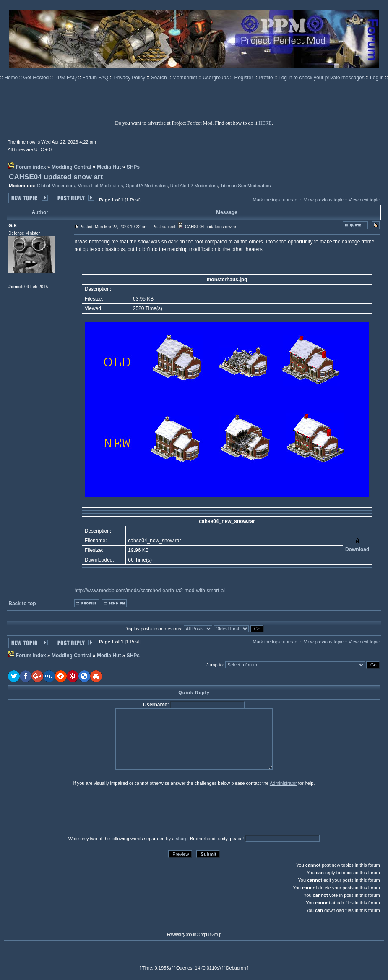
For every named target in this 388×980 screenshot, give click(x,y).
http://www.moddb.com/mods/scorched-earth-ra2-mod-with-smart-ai (150, 591)
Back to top (22, 604)
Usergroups (216, 78)
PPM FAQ (66, 78)
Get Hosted (37, 78)
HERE (265, 123)
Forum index (31, 167)
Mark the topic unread (275, 200)
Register (245, 78)
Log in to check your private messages (322, 78)
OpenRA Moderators (146, 186)
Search (160, 78)
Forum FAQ (96, 78)
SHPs (133, 167)
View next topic (364, 200)
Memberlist (185, 78)
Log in (377, 78)
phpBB (191, 934)
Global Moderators (56, 186)
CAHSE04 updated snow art (56, 177)
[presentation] (73, 810)
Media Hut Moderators (100, 186)
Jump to (215, 665)
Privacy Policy (130, 78)
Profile (267, 78)
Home (12, 78)
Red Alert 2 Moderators (194, 186)
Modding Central (72, 167)
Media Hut (109, 167)
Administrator (283, 783)
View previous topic (324, 200)
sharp (182, 839)
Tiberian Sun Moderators (246, 186)
